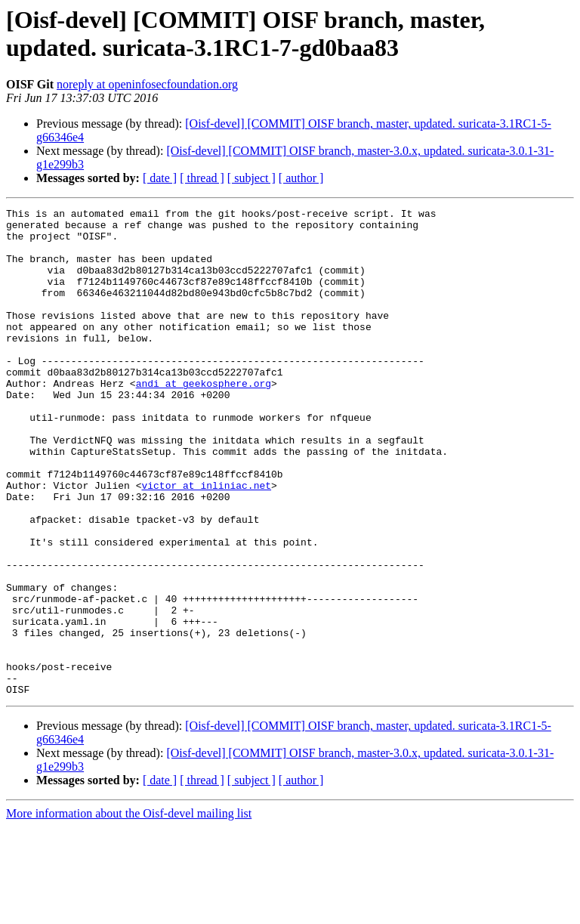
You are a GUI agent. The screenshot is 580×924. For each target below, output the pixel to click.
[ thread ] (202, 178)
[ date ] (160, 178)
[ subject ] (251, 178)
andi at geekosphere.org (204, 419)
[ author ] (301, 178)
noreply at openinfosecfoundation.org (147, 84)
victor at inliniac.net (206, 542)
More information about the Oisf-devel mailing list (129, 911)
